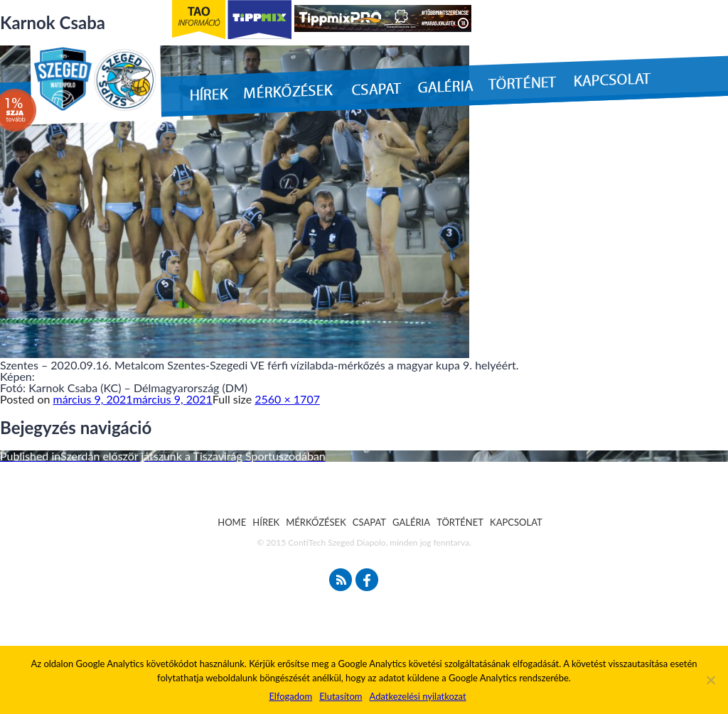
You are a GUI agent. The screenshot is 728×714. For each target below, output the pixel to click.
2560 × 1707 (287, 399)
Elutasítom (341, 696)
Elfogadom (290, 696)
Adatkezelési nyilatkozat (417, 696)
